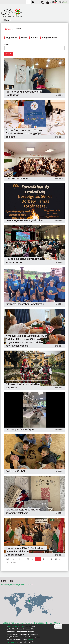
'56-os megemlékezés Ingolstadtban (25, 220)
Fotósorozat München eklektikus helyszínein (23, 386)
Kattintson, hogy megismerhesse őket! (17, 585)
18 (44, 559)
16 (33, 559)
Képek (24, 38)
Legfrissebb (12, 38)
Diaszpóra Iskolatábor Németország (25, 304)
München (15, 623)
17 (38, 559)
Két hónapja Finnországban (20, 429)
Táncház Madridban (17, 179)
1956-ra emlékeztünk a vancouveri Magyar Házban (24, 260)
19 (48, 559)
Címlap (8, 29)
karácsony (40, 623)
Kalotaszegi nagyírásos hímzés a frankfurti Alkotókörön (23, 511)
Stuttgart (49, 623)
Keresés (7, 45)
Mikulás (57, 623)
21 (57, 559)
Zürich (31, 623)
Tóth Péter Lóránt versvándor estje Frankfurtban (24, 93)
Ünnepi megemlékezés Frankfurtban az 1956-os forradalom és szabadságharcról (26, 551)
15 (29, 559)
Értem (58, 626)
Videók (35, 38)
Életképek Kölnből (15, 471)
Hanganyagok (49, 38)
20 (52, 559)
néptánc (6, 623)
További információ (25, 642)
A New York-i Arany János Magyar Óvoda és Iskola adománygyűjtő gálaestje (24, 133)
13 (20, 559)
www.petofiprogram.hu (16, 626)
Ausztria (24, 623)
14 (24, 559)
